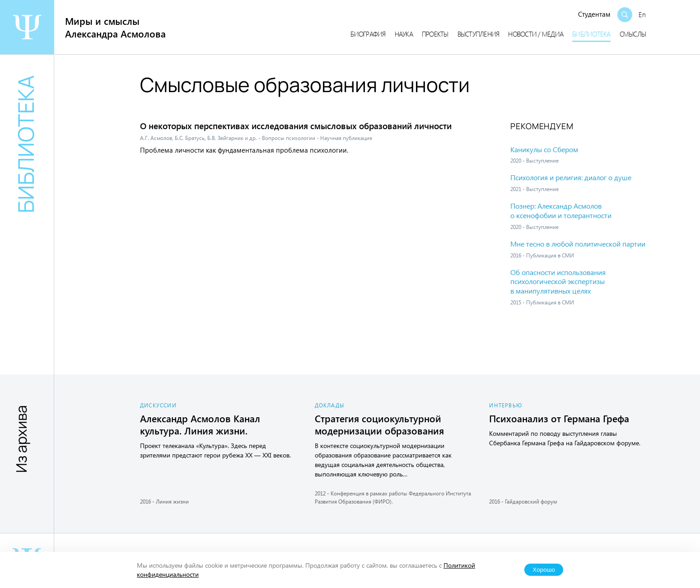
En (642, 14)
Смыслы (633, 34)
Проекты (435, 34)
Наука (404, 34)
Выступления (478, 34)
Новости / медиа (536, 34)
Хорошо (544, 570)
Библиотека (591, 34)
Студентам (594, 14)
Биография (368, 34)
